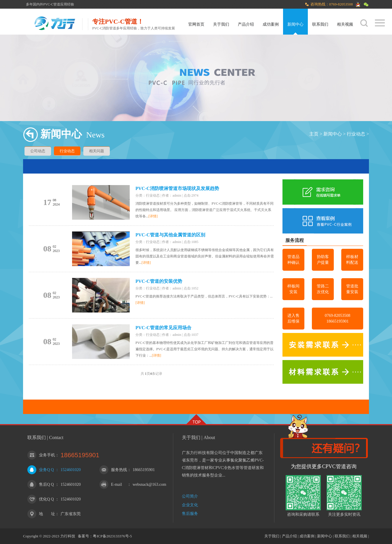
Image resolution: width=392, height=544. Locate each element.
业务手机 (47, 455)
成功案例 (271, 24)
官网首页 (196, 24)
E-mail (116, 484)
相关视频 (345, 24)
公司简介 (190, 496)
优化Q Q (46, 499)
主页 (314, 134)
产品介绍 (246, 24)
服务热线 (119, 470)
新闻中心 (295, 24)
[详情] (153, 216)
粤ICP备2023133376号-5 (112, 536)
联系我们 (320, 24)
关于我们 (221, 24)
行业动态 (356, 134)
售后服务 (190, 514)
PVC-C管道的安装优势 (159, 281)
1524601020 (71, 470)
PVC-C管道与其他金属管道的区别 (170, 235)
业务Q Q (46, 470)
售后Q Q (46, 484)
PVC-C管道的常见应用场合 (163, 328)
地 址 (47, 514)
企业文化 (190, 505)
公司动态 (38, 151)
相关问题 (97, 151)
